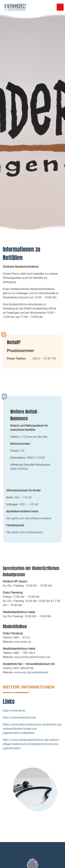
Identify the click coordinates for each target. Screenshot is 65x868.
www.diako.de (22, 642)
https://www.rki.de (14, 711)
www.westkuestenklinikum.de (32, 657)
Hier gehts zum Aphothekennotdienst (29, 518)
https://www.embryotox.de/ (20, 718)
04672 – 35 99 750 (44, 359)
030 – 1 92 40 (23, 497)
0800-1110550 (36, 458)
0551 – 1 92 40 (29, 504)
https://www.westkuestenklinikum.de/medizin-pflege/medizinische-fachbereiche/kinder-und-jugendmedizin (31, 744)
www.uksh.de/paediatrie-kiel (31, 672)
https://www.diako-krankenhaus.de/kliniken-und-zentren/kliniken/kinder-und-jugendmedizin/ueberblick (32, 729)
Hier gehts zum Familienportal (24, 532)
